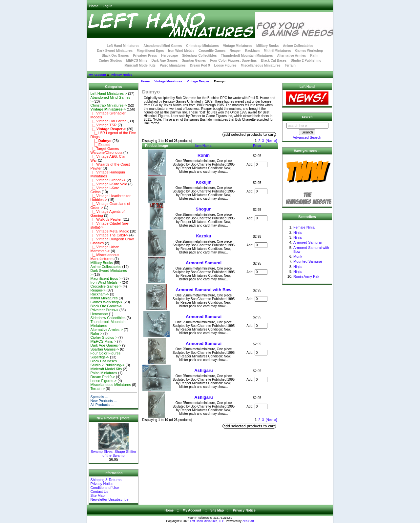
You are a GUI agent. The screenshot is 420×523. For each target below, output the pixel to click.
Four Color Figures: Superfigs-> (106, 355)
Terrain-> (97, 389)
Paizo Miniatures (173, 65)
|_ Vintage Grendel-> (108, 180)
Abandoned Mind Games (163, 46)
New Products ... (104, 401)
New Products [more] (113, 418)
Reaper (235, 51)
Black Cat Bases (274, 60)
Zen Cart (248, 521)
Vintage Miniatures (168, 81)
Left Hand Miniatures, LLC (207, 521)
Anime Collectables (298, 46)
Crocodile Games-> (106, 286)
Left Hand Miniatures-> (109, 93)
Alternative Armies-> (106, 330)
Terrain (290, 65)
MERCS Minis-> (103, 341)
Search (307, 117)
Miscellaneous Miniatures (261, 65)
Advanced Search (307, 137)
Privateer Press (145, 56)
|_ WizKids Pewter (106, 219)
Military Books (267, 46)
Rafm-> (96, 333)
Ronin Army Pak (306, 276)
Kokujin (204, 182)
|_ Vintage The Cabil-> (109, 235)
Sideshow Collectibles (199, 56)
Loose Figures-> (103, 381)
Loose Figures (225, 65)
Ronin (204, 155)
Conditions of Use (105, 488)
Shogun (203, 209)
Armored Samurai (204, 263)
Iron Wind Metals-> (105, 282)
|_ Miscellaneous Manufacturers (105, 257)
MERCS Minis (137, 60)
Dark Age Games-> (106, 345)
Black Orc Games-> (106, 306)
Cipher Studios (110, 60)
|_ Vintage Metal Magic (110, 231)
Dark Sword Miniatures (115, 51)
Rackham (252, 51)
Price (257, 146)
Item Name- (204, 146)
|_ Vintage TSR (103, 125)
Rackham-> (100, 294)
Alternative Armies (291, 56)
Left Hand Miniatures (123, 46)
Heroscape (169, 56)
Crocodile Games (212, 51)
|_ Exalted (100, 145)
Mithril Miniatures (277, 51)
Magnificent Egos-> (106, 278)
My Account (97, 75)
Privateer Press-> (104, 310)
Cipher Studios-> (104, 337)
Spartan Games (194, 60)
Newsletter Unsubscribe (109, 499)
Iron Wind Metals (181, 51)
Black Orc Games (115, 56)
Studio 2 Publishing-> (107, 365)
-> (108, 109)
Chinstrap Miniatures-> (108, 105)
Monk (298, 256)
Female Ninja (304, 227)
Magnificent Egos (150, 51)
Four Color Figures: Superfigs (233, 60)
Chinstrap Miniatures (202, 46)
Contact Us (99, 492)
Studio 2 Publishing (306, 60)
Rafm (314, 56)
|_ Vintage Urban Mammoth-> (105, 249)
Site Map (97, 495)
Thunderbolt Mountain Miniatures (247, 56)
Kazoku (203, 236)
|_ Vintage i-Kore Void (109, 184)
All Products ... (102, 405)
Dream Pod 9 (200, 65)
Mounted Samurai (308, 261)
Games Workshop (309, 51)
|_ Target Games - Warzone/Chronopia (106, 151)
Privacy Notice (121, 75)
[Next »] (271, 141)
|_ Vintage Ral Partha (108, 121)
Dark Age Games (165, 60)
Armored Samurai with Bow (204, 290)
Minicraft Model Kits (140, 65)
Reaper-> (98, 290)
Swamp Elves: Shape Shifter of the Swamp (113, 452)
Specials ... (99, 397)
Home (94, 6)
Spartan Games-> (105, 349)
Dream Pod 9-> (103, 377)
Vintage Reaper (198, 81)
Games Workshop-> (106, 302)
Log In (108, 6)
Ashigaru (203, 370)
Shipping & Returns (106, 480)
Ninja (297, 232)
